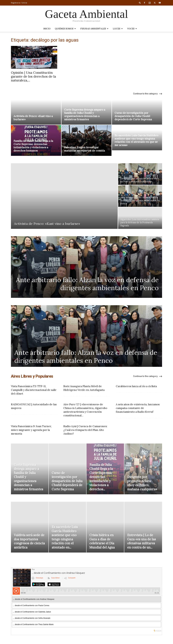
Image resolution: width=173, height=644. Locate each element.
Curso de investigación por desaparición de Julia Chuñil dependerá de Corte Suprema (133, 116)
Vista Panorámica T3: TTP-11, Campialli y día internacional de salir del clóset (34, 390)
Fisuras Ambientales (94, 29)
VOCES (132, 29)
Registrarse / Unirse (19, 3)
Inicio (47, 29)
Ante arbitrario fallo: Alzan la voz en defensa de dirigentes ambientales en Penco (87, 284)
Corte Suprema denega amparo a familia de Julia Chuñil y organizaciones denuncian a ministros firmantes (85, 114)
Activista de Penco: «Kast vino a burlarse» (33, 118)
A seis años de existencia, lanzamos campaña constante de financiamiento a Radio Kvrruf (138, 408)
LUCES (118, 29)
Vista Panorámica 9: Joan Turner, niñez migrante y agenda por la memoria (31, 430)
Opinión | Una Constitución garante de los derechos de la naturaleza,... (33, 76)
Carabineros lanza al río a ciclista (136, 386)
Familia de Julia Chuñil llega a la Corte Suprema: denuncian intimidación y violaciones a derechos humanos (33, 146)
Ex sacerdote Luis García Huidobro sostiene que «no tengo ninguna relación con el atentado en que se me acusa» (136, 140)
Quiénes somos (65, 29)
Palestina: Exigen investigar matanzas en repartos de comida (84, 149)
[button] (140, 3)
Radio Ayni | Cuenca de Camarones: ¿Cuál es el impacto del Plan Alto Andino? (85, 430)
